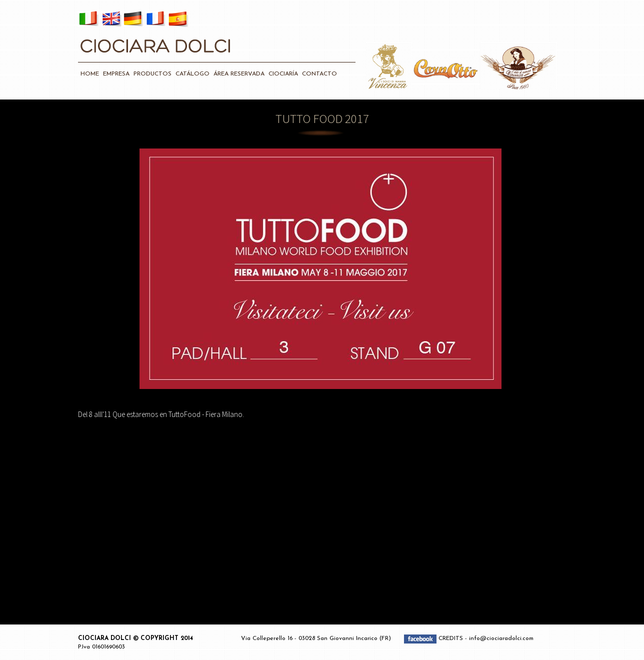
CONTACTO (319, 74)
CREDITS (452, 638)
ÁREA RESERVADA (239, 74)
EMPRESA (116, 74)
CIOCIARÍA (283, 74)
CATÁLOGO (192, 74)
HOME (90, 74)
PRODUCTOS (152, 74)
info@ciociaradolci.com (501, 638)
